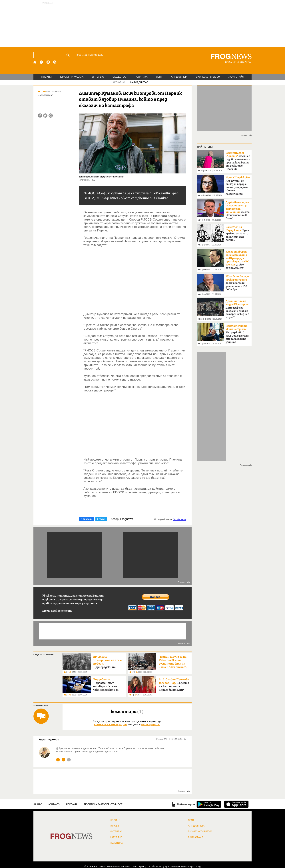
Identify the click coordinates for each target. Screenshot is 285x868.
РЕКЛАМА (72, 804)
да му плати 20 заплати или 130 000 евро (237, 283)
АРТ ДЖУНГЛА (179, 77)
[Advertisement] (142, 24)
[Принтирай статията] (51, 116)
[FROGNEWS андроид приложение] (209, 804)
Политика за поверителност (103, 804)
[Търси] (69, 55)
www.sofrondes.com (181, 867)
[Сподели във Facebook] (40, 116)
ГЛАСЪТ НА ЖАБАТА (72, 77)
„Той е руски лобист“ (237, 260)
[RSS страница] (55, 62)
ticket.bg (197, 867)
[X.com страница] (48, 62)
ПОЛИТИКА (141, 77)
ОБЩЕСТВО (119, 77)
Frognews (127, 519)
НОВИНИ (47, 77)
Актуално (116, 837)
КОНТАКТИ (54, 804)
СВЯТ (159, 77)
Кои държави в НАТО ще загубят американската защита (237, 334)
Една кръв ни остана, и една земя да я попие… (237, 233)
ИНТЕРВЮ (98, 77)
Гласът (115, 826)
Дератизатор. (49, 739)
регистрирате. (151, 724)
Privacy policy (139, 867)
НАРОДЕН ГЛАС (139, 82)
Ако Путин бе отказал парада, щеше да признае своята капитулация (238, 186)
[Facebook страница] (41, 62)
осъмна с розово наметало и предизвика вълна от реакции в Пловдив (238, 161)
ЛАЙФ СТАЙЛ (236, 77)
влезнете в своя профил (110, 724)
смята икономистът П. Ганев (238, 210)
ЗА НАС (38, 804)
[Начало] (35, 62)
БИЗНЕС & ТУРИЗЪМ (208, 77)
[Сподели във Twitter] (45, 116)
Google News (180, 519)
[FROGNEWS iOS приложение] (236, 804)
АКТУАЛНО (119, 82)
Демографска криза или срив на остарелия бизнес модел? (237, 309)
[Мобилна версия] (184, 804)
